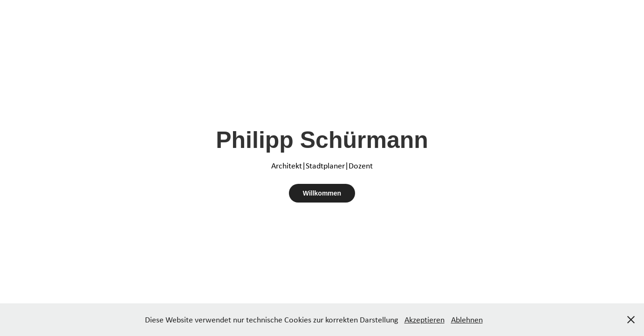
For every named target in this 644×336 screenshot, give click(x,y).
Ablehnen (467, 320)
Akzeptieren (425, 320)
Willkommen (322, 193)
